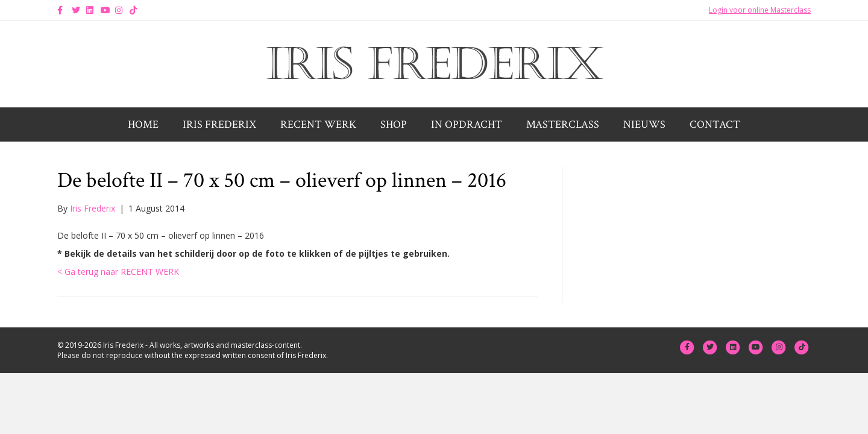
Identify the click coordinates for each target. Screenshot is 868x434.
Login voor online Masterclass (760, 10)
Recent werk (318, 124)
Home (143, 124)
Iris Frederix (219, 124)
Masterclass (563, 124)
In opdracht (467, 124)
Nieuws (644, 124)
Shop (394, 124)
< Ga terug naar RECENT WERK (118, 272)
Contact (715, 124)
